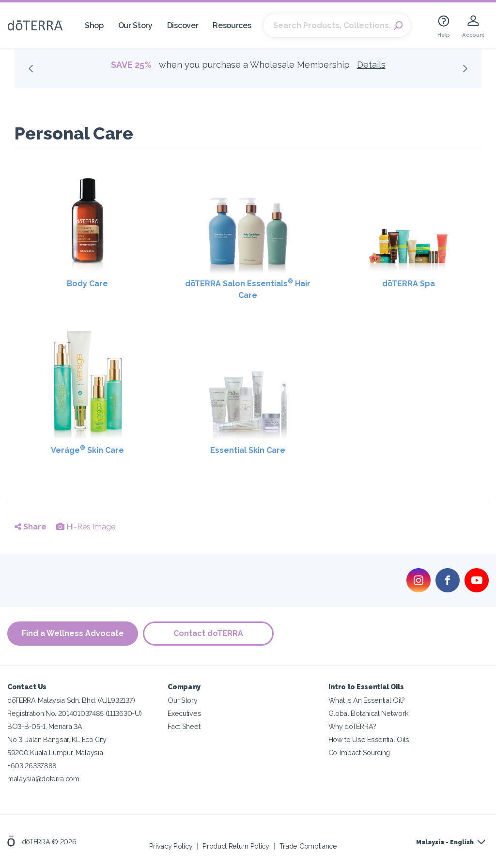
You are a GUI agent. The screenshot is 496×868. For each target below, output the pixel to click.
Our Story (135, 25)
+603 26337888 (32, 766)
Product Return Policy (236, 846)
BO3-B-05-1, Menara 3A (45, 726)
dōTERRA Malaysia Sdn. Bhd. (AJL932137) (71, 700)
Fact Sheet (184, 726)
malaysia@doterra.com (43, 779)
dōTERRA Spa (409, 284)
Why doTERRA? (352, 726)
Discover (183, 25)
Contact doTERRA (208, 633)
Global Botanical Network (369, 713)
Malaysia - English (445, 842)
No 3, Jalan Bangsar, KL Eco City (57, 739)
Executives (184, 713)
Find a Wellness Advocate (73, 633)
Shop (94, 25)
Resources (232, 25)
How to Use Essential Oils (369, 739)
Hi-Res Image (86, 527)
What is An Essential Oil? (367, 700)
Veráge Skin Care (87, 450)
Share (31, 527)
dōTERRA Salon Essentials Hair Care (248, 289)
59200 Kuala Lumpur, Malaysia (55, 752)
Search (398, 26)
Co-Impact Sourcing (359, 752)
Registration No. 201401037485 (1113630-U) (74, 713)
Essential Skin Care (248, 450)
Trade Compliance (308, 846)
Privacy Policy (171, 846)
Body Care (87, 284)
